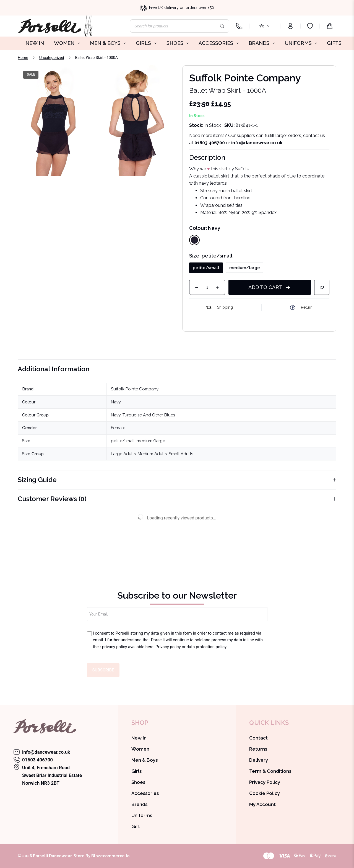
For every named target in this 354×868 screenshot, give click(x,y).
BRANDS (263, 43)
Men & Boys (145, 760)
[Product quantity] (207, 287)
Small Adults (181, 454)
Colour (205, 228)
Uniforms (142, 815)
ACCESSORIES (220, 43)
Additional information (177, 369)
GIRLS (147, 43)
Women (140, 749)
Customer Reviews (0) (177, 499)
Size (211, 256)
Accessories (145, 793)
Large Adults (123, 454)
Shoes (138, 782)
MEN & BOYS (109, 43)
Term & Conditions (270, 771)
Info (265, 26)
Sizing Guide (177, 480)
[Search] (222, 26)
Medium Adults (152, 454)
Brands (139, 804)
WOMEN (68, 43)
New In (139, 738)
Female (118, 428)
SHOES (179, 43)
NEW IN (35, 43)
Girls (136, 771)
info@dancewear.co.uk (46, 752)
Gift (136, 826)
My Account (262, 804)
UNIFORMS (302, 43)
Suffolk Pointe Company (135, 389)
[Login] (290, 26)
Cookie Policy (265, 793)
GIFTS (334, 43)
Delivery (259, 760)
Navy (116, 402)
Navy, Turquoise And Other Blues (143, 415)
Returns (258, 749)
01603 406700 (210, 143)
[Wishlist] (310, 26)
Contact (258, 738)
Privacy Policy (265, 782)
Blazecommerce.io (110, 856)
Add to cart (265, 287)
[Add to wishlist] (322, 287)
